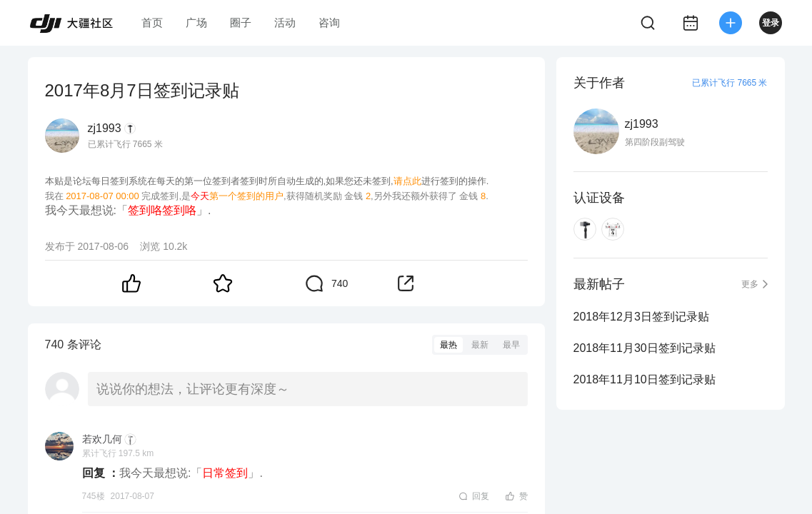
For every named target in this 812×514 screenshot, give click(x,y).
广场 (196, 22)
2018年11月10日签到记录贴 (645, 379)
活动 (285, 22)
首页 (152, 22)
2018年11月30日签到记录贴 (645, 348)
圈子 (241, 22)
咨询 (329, 22)
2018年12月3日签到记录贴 (641, 317)
